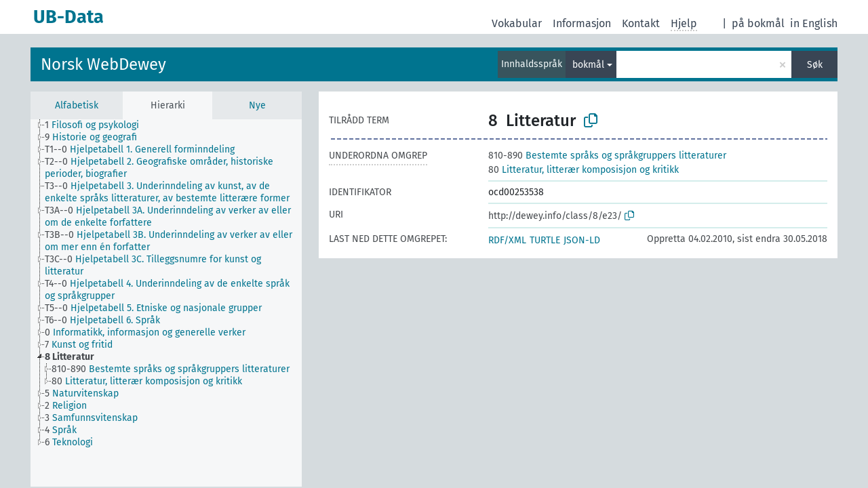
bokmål (588, 65)
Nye (257, 105)
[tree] (166, 303)
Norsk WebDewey (103, 64)
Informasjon (582, 23)
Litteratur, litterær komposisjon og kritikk (584, 170)
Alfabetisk (77, 105)
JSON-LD (582, 240)
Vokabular (517, 23)
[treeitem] (98, 125)
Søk (815, 65)
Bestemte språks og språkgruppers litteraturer (607, 156)
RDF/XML (507, 240)
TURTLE (545, 240)
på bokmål (758, 23)
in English (814, 23)
